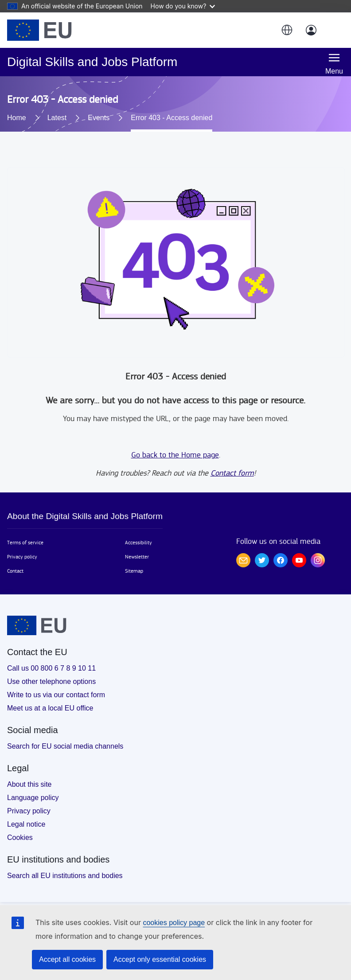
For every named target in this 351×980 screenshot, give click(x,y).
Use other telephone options (51, 681)
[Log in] (311, 30)
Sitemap (134, 571)
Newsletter (137, 557)
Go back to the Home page (175, 455)
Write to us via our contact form (56, 695)
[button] (286, 30)
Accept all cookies (67, 959)
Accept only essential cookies (160, 959)
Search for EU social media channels (65, 746)
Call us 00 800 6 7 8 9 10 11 (51, 668)
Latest (57, 118)
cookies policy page (174, 923)
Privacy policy (22, 557)
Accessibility (138, 543)
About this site (29, 784)
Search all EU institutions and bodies (65, 876)
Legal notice (26, 824)
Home (17, 118)
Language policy (33, 798)
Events (99, 118)
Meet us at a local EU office (50, 708)
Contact (15, 571)
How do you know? (183, 6)
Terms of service (25, 543)
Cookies (20, 837)
